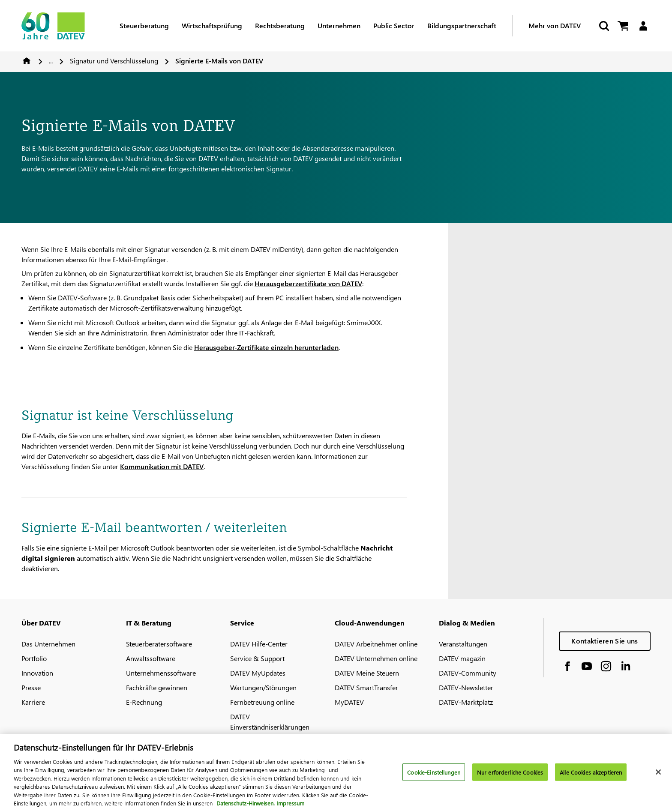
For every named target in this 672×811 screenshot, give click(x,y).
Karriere (33, 702)
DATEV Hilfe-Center (259, 644)
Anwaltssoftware (151, 658)
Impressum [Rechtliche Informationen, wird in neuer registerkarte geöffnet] (291, 807)
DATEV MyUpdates (258, 673)
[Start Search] (603, 26)
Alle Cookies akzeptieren (591, 775)
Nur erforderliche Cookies (510, 775)
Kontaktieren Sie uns (604, 641)
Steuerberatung (144, 25)
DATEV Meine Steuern (367, 673)
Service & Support (257, 658)
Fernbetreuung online (262, 702)
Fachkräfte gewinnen (157, 687)
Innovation (37, 673)
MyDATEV (349, 702)
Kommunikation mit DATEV (162, 466)
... (51, 61)
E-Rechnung (144, 702)
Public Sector (394, 25)
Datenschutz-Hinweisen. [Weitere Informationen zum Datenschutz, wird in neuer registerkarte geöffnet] (246, 807)
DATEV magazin (462, 658)
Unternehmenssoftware (161, 673)
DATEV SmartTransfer (366, 687)
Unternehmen (339, 25)
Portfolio (34, 658)
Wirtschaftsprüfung (212, 25)
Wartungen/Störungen (263, 687)
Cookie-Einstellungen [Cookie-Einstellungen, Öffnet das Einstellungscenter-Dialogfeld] (434, 775)
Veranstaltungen (463, 644)
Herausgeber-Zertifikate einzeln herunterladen (266, 347)
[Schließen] (658, 775)
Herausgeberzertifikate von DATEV (308, 283)
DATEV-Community (468, 673)
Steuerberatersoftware (159, 644)
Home (27, 61)
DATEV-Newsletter (466, 687)
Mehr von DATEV (555, 25)
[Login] (643, 26)
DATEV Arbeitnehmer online (376, 644)
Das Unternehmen (48, 644)
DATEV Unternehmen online (376, 658)
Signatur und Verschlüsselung (114, 61)
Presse (31, 687)
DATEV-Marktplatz (466, 702)
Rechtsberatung (280, 25)
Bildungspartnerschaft (462, 25)
